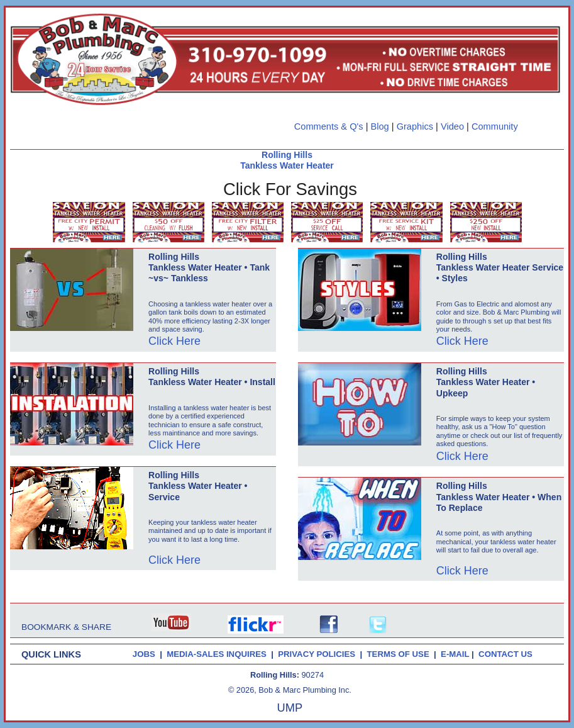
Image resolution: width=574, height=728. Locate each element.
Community (495, 126)
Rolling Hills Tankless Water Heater (287, 160)
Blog (380, 126)
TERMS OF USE (401, 654)
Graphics (415, 126)
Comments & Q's (329, 126)
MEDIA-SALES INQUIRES (219, 654)
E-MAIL (456, 654)
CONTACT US (508, 654)
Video (452, 126)
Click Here (174, 341)
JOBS (144, 654)
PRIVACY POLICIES (319, 654)
